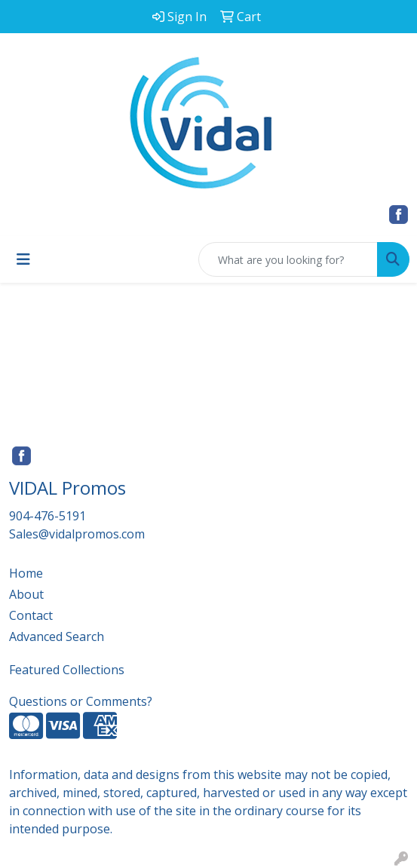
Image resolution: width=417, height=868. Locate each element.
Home (26, 573)
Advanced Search (57, 636)
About (26, 594)
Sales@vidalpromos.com (77, 534)
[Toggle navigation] (23, 259)
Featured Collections (67, 670)
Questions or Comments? (81, 701)
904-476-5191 (48, 516)
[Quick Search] (288, 259)
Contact (31, 615)
